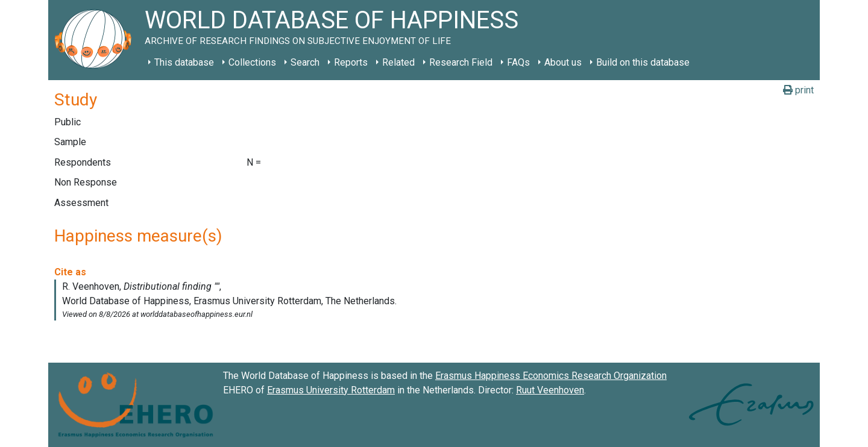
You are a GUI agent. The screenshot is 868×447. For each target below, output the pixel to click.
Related (398, 62)
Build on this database (643, 62)
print (798, 90)
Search (305, 62)
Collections (252, 62)
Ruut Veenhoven (550, 390)
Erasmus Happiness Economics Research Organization (551, 376)
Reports (351, 62)
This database (184, 62)
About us (563, 62)
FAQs (518, 62)
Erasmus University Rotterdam (331, 390)
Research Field (461, 62)
